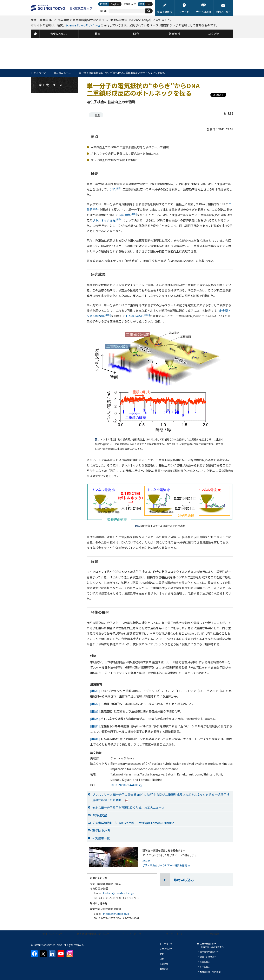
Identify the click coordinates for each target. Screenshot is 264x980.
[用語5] (95, 726)
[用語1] (95, 691)
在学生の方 (205, 967)
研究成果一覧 (101, 838)
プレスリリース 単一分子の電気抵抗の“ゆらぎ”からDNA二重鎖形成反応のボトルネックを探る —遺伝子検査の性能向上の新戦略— (161, 797)
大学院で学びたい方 (209, 952)
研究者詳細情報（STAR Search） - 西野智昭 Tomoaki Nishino (133, 823)
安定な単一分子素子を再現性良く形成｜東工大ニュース (128, 808)
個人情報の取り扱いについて (93, 934)
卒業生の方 (205, 962)
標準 (142, 4)
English (115, 4)
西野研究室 (100, 815)
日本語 (104, 4)
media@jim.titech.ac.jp (116, 914)
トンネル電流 (138, 316)
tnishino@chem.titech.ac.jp (118, 893)
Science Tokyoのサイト (81, 25)
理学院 (146, 861)
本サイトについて (52, 934)
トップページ (38, 73)
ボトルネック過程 (107, 220)
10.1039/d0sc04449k (124, 785)
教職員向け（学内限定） (211, 972)
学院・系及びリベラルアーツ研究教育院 (165, 865)
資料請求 (214, 934)
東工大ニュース (62, 73)
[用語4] (95, 719)
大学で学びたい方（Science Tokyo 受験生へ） (213, 945)
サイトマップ (134, 934)
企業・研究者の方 (208, 957)
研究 (98, 115)
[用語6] (95, 739)
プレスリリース (174, 934)
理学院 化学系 (101, 830)
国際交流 (164, 969)
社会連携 (164, 964)
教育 (162, 954)
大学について (166, 949)
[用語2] (95, 704)
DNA (116, 189)
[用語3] (95, 711)
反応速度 (128, 215)
